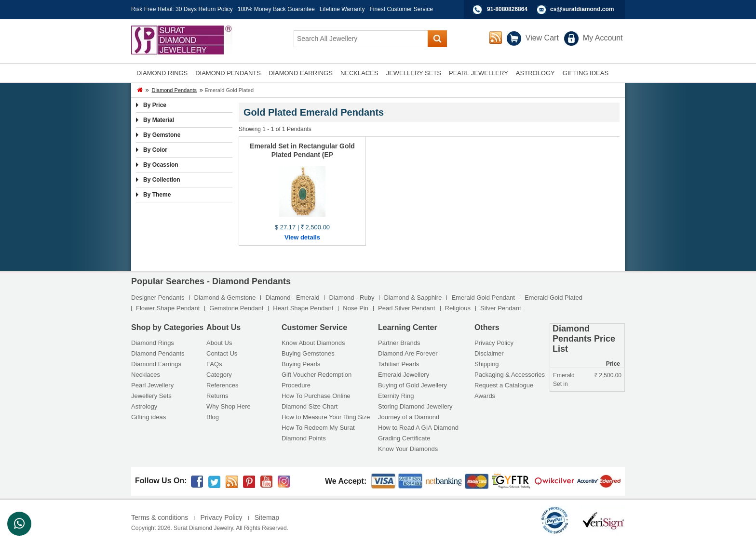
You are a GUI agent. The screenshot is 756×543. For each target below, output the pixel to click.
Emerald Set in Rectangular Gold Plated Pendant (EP (302, 150)
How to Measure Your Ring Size (326, 417)
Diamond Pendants (174, 90)
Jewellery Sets (151, 396)
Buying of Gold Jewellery (412, 385)
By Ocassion (161, 165)
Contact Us (222, 353)
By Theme (157, 195)
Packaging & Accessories (510, 375)
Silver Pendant (501, 308)
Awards (485, 396)
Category (219, 375)
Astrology (144, 406)
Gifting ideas (148, 417)
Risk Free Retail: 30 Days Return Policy (182, 9)
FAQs (214, 364)
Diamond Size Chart (310, 406)
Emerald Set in (564, 380)
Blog (213, 417)
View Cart (542, 38)
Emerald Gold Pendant (483, 298)
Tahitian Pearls (398, 364)
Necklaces (146, 375)
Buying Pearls (301, 364)
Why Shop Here (229, 406)
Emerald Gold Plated (553, 298)
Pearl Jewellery (152, 385)
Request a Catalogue (504, 385)
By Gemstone (162, 135)
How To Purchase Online (316, 396)
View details (302, 237)
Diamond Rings (153, 343)
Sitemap (267, 517)
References (222, 385)
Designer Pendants (158, 298)
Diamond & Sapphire (413, 298)
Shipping (487, 364)
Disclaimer (489, 353)
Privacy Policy (494, 343)
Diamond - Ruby (351, 298)
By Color (155, 150)
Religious (458, 308)
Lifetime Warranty (342, 9)
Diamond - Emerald (292, 298)
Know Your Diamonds (408, 449)
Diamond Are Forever (408, 353)
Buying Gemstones (308, 353)
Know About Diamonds (313, 343)
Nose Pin (356, 308)
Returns (217, 396)
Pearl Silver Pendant (407, 308)
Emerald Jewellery (404, 375)
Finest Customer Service (401, 9)
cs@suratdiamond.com (582, 9)
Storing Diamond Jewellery (415, 406)
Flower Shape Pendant (168, 308)
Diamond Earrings (156, 364)
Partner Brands (399, 343)
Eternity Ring (396, 396)
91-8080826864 (507, 9)
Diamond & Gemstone (225, 298)
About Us (219, 343)
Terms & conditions (160, 517)
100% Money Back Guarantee (276, 9)
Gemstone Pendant (236, 308)
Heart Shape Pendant (303, 308)
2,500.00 (608, 375)
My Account (603, 38)
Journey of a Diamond (409, 417)
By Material (159, 120)
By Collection (162, 180)
